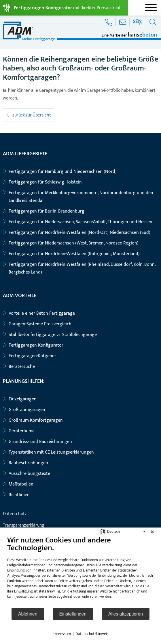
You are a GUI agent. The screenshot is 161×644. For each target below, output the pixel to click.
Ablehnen (28, 614)
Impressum (62, 634)
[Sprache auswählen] (103, 531)
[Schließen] (152, 532)
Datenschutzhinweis (92, 634)
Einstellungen (73, 614)
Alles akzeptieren (126, 614)
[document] (80, 572)
